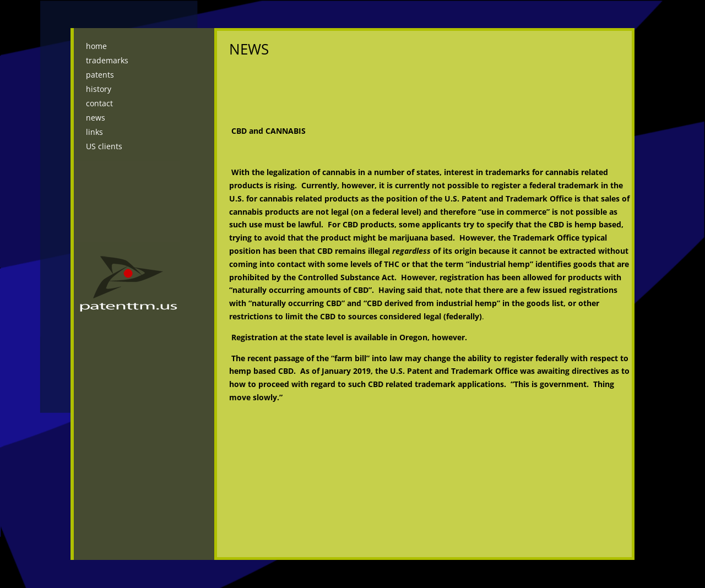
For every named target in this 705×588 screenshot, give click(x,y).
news (96, 118)
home (96, 46)
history (99, 89)
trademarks (107, 60)
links (94, 132)
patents (100, 75)
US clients (104, 146)
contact (99, 103)
